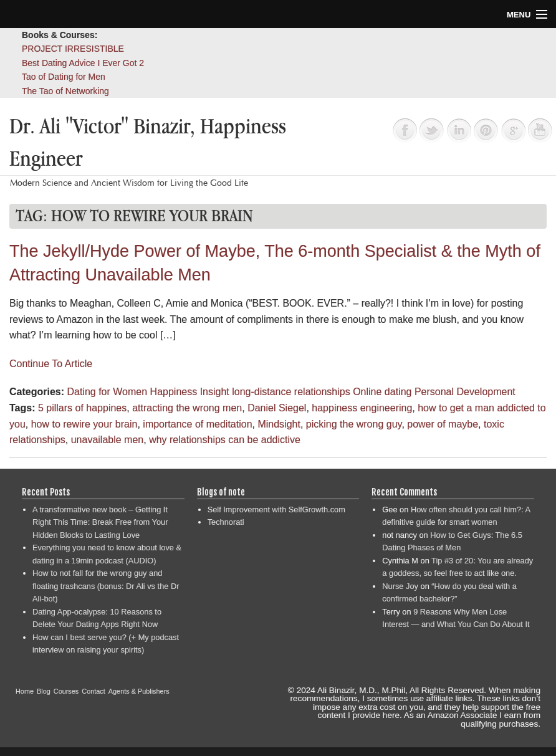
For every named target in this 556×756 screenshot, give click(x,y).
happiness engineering (362, 408)
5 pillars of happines (82, 408)
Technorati (226, 522)
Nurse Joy (400, 586)
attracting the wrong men (187, 408)
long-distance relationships (291, 392)
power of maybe (443, 424)
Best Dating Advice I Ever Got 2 (83, 63)
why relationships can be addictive (225, 440)
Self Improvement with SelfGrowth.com (276, 510)
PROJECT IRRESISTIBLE (73, 49)
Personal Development (465, 392)
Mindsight (279, 424)
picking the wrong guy (354, 424)
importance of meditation (197, 424)
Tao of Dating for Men (64, 77)
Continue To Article (51, 364)
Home (25, 691)
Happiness (174, 392)
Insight (215, 392)
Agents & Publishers (139, 691)
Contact (93, 691)
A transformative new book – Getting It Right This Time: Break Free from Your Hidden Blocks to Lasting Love (100, 522)
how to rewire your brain (84, 424)
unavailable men (108, 440)
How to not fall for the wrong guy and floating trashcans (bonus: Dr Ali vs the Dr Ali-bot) (106, 586)
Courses (66, 691)
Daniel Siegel (277, 408)
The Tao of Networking (65, 91)
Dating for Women (107, 392)
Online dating (382, 392)
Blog (44, 691)
